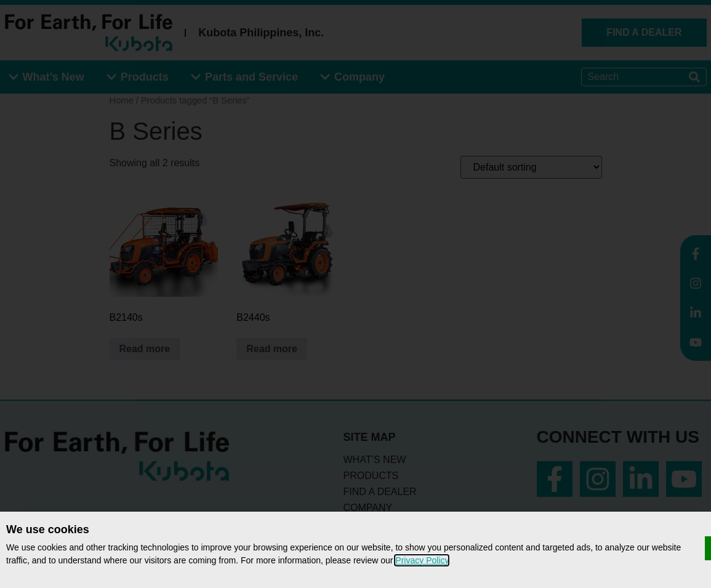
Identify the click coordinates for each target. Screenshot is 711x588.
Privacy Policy (422, 560)
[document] (355, 294)
